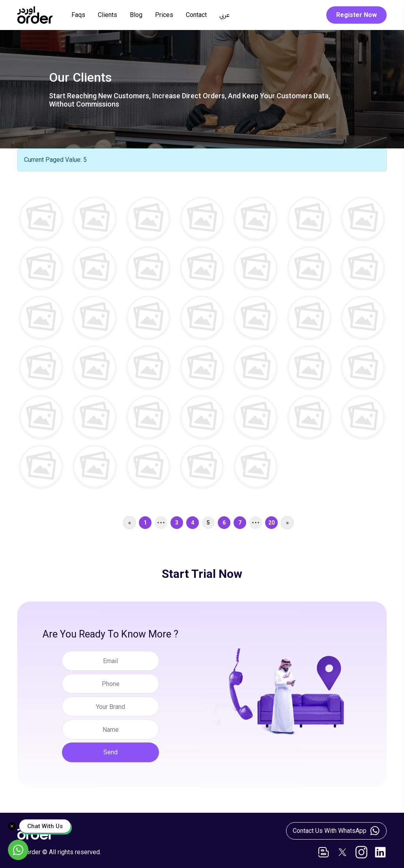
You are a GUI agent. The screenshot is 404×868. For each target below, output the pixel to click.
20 (271, 523)
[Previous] (129, 523)
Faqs (78, 15)
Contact (196, 15)
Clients (108, 15)
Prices (164, 15)
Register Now (356, 15)
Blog (136, 15)
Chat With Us (45, 826)
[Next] (287, 523)
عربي (224, 15)
